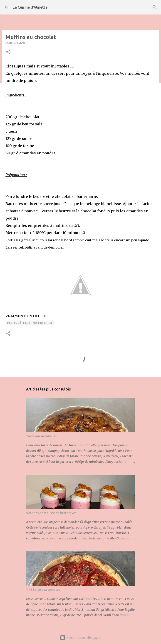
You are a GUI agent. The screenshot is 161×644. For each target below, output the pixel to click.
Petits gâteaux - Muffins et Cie (30, 323)
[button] (8, 52)
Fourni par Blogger (81, 638)
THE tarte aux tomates (43, 590)
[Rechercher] (155, 7)
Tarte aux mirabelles (41, 436)
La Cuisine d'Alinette (30, 7)
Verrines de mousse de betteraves (51, 513)
